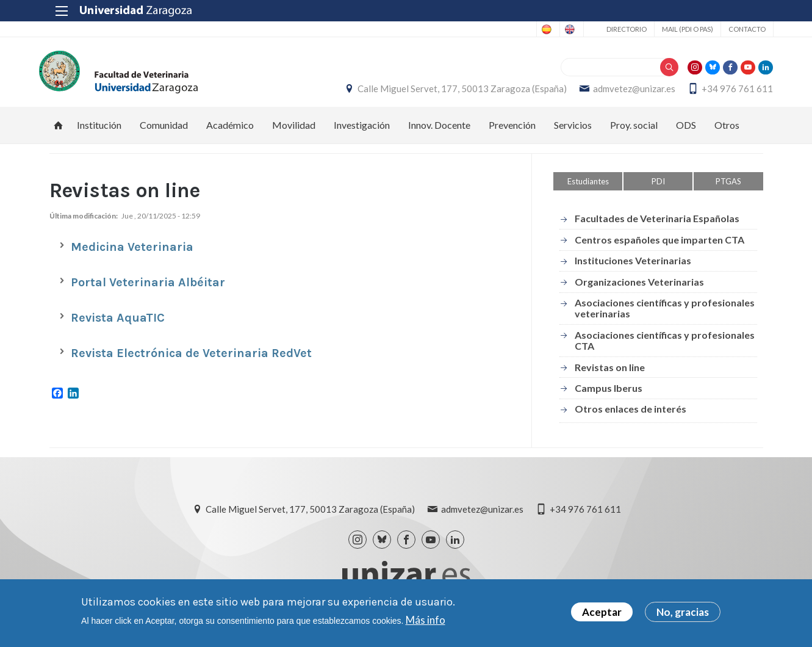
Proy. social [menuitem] (634, 132)
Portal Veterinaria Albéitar (148, 289)
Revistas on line (610, 374)
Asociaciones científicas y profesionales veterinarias (665, 315)
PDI (658, 188)
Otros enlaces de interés (631, 415)
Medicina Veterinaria (132, 254)
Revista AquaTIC (118, 324)
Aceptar (602, 612)
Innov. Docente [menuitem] (439, 132)
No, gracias (683, 612)
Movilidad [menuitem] (294, 132)
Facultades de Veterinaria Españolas (657, 226)
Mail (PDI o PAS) (677, 29)
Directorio (616, 29)
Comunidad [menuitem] (164, 132)
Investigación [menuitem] (362, 132)
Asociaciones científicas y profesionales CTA (665, 347)
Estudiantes (588, 188)
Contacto (737, 29)
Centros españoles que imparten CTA (659, 246)
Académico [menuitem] (230, 132)
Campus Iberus (609, 395)
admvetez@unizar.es (624, 92)
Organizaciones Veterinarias (639, 288)
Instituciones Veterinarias (633, 267)
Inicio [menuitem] (59, 132)
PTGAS (728, 188)
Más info (426, 620)
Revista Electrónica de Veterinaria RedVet (191, 360)
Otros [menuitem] (727, 132)
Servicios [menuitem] (573, 132)
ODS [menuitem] (686, 132)
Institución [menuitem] (99, 132)
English (556, 29)
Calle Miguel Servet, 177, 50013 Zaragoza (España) (452, 92)
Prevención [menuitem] (512, 132)
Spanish (508, 29)
